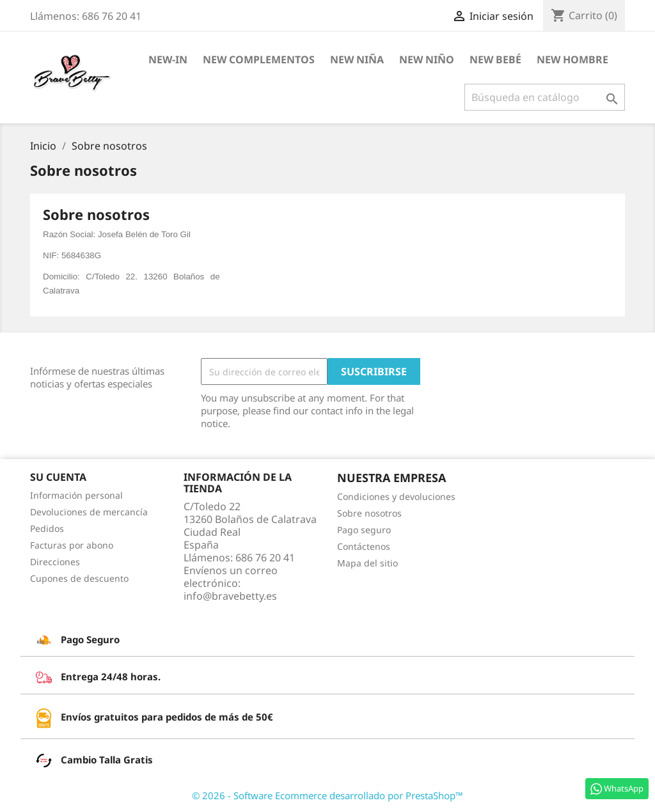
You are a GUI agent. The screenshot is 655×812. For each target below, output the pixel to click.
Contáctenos (364, 546)
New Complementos (259, 59)
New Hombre (572, 59)
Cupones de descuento (79, 578)
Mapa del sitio (367, 563)
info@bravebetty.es (230, 596)
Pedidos (47, 528)
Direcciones (55, 562)
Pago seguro (364, 530)
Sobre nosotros (369, 513)
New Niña (357, 59)
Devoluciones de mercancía (89, 512)
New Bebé (495, 59)
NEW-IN (168, 59)
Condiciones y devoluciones (396, 496)
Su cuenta (58, 477)
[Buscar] (545, 97)
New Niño (427, 59)
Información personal (76, 495)
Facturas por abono (72, 545)
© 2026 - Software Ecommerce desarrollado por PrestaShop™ (327, 795)
